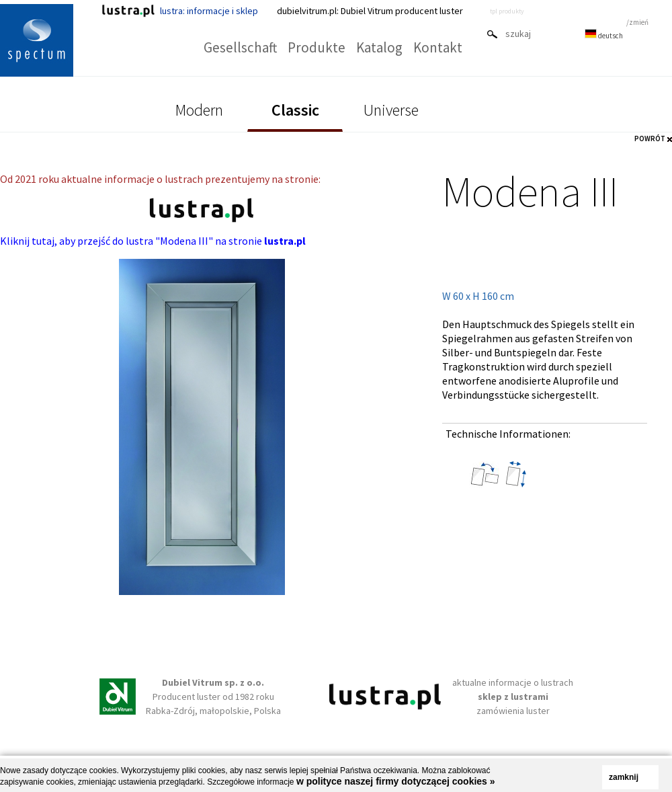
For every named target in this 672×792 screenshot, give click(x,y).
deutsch (604, 36)
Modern (199, 110)
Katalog (379, 47)
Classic (295, 110)
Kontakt (438, 47)
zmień (639, 22)
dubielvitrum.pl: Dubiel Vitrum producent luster (370, 11)
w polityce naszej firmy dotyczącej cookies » (396, 781)
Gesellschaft (240, 47)
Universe (391, 110)
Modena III (530, 191)
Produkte (317, 47)
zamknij (624, 777)
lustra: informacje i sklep (180, 11)
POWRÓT (650, 138)
